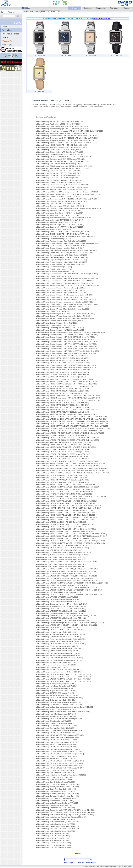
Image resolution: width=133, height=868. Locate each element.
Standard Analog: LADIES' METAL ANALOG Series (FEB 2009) (60, 730)
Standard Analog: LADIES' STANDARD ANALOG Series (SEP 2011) (62, 630)
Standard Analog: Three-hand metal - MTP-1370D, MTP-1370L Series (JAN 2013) (66, 571)
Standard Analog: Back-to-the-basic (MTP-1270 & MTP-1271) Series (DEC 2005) (66, 810)
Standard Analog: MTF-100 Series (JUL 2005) (54, 833)
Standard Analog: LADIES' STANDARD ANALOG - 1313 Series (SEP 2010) (64, 677)
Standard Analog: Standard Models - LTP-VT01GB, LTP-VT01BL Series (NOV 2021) (67, 346)
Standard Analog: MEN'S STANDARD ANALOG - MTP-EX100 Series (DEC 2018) (66, 515)
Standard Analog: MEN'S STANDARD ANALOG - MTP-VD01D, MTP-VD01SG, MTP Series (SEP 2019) (74, 473)
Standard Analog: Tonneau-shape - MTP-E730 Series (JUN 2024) (61, 225)
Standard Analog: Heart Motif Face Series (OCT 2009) (57, 714)
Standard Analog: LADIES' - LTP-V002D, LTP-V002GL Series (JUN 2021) (63, 363)
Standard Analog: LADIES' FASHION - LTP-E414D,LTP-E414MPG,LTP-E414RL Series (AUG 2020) (73, 421)
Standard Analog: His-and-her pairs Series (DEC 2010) (57, 663)
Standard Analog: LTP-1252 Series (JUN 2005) (54, 848)
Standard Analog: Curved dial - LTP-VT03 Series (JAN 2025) (59, 175)
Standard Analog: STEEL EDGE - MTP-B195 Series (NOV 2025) (60, 122)
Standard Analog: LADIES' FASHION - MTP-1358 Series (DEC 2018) (62, 522)
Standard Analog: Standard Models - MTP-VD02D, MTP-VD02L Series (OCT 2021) (67, 353)
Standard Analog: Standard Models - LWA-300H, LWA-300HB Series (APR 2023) (66, 283)
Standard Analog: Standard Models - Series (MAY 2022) (57, 323)
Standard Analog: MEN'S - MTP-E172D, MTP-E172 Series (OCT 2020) (63, 393)
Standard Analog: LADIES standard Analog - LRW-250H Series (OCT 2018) (64, 552)
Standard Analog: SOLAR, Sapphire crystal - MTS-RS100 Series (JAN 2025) (65, 166)
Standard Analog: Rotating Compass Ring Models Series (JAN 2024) (62, 241)
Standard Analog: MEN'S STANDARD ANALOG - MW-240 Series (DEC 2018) (65, 510)
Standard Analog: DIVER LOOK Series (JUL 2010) (55, 688)
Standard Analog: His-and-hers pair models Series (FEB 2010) (60, 705)
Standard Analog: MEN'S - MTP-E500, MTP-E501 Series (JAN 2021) (62, 377)
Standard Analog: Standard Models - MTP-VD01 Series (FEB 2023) (61, 290)
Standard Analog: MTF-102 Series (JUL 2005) (54, 838)
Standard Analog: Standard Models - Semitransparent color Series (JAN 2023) (65, 295)
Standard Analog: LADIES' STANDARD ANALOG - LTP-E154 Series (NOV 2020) (66, 386)
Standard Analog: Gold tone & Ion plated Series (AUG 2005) (59, 829)
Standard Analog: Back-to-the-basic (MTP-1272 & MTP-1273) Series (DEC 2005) (66, 812)
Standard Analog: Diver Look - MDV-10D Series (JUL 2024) (58, 197)
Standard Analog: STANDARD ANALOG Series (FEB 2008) (58, 749)
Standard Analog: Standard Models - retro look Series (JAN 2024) (61, 248)
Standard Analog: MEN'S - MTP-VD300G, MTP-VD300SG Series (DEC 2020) (65, 379)
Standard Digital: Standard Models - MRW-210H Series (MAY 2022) (61, 321)
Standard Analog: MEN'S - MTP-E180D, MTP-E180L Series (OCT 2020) (63, 391)
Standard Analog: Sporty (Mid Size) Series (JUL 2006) (57, 789)
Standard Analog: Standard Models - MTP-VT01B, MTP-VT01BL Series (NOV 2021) (67, 344)
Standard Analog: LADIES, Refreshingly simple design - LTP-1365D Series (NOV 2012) (68, 581)
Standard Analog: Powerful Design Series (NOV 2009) (57, 709)
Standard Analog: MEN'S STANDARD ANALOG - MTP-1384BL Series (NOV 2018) (67, 529)
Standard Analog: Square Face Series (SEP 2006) (55, 777)
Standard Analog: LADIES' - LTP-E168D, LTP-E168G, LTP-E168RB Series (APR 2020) (68, 438)
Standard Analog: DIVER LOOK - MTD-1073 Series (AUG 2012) (60, 592)
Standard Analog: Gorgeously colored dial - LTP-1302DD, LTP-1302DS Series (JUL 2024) (69, 208)
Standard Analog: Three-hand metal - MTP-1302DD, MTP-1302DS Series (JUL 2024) (68, 199)
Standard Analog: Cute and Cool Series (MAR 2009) (56, 728)
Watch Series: (35, 12)
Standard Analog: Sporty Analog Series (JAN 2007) (56, 770)
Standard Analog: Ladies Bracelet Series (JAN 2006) (56, 808)
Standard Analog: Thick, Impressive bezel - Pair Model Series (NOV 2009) (64, 712)
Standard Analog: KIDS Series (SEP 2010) (52, 667)
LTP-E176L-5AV (39, 92)
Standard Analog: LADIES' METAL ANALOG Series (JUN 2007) (60, 766)
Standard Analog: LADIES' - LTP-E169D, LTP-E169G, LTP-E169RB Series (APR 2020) (68, 440)
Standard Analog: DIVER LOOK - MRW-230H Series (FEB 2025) (60, 164)
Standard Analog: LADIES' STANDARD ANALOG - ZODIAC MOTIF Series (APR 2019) (68, 487)
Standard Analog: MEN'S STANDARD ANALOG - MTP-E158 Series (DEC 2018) (66, 520)
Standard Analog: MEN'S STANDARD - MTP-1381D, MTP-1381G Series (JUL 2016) (67, 562)
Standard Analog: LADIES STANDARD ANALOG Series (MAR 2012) (62, 611)
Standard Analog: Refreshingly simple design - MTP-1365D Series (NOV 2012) (65, 578)
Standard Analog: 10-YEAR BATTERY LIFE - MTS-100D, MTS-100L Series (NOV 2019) (69, 466)
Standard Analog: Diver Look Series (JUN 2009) (54, 721)
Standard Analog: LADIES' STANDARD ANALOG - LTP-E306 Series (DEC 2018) (66, 524)
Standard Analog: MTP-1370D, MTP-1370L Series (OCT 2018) (60, 550)
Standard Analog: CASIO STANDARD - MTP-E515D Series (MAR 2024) (63, 234)
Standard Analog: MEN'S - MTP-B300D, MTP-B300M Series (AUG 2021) (63, 360)
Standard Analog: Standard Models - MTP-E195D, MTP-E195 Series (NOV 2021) (66, 337)
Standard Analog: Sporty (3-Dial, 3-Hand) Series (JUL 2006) (59, 784)
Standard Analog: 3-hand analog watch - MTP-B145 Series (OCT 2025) (63, 126)
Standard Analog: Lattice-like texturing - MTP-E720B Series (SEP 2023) (63, 257)
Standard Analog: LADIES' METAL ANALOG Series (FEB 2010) (60, 702)
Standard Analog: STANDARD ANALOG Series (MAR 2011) (59, 651)
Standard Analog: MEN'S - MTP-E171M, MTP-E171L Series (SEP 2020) (63, 407)
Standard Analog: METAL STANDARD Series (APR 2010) (58, 695)
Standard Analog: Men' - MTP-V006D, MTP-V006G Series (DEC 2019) (62, 456)
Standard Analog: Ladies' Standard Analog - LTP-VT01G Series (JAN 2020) (64, 445)
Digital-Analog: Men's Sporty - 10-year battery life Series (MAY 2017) (62, 559)
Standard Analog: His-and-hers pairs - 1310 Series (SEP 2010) (60, 672)
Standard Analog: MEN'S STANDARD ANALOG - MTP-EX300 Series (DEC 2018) (66, 513)
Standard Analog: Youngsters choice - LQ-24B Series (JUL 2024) (60, 213)
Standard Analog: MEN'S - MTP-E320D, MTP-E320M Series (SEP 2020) (63, 405)
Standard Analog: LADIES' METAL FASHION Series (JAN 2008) (60, 752)
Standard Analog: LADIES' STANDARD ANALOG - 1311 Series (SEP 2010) (64, 681)
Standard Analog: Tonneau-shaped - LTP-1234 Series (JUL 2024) (61, 206)
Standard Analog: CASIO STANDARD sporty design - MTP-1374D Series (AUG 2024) (68, 192)
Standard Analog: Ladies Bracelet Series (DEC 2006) (56, 773)
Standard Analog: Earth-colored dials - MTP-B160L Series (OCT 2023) (62, 255)
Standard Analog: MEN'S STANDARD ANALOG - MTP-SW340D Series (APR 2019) (67, 485)
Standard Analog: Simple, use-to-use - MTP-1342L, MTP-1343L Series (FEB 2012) (67, 616)
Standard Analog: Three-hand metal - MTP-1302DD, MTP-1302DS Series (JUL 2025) (68, 138)
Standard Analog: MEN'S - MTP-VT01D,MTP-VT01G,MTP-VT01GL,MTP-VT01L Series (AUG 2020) (73, 426)
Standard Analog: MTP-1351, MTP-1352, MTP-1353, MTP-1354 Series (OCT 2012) (67, 588)
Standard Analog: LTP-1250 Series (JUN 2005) (54, 843)
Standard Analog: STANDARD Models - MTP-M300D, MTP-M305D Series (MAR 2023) (68, 286)
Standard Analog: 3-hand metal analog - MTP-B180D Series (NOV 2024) (63, 185)
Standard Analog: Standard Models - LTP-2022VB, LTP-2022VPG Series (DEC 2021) (68, 335)
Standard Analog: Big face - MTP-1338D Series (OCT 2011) (59, 627)
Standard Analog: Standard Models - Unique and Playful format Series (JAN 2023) (67, 300)
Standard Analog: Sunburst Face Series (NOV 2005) (56, 819)
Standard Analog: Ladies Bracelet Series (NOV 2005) (56, 824)
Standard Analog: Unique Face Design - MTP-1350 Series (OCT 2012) (62, 585)
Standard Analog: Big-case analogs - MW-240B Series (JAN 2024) (61, 246)
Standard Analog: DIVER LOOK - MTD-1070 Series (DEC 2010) (60, 658)
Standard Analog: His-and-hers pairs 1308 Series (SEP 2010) (59, 670)
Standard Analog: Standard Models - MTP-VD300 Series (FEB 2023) (62, 293)
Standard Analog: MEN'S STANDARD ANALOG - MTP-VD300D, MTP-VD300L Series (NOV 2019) (72, 468)
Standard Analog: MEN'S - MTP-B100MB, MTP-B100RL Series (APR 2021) (64, 372)
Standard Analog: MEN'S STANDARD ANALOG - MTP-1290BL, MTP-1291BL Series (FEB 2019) (72, 496)
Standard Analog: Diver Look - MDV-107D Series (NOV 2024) (59, 182)
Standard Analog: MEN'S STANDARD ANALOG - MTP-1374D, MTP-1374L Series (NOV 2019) (71, 463)
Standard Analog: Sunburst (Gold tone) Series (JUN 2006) (58, 796)
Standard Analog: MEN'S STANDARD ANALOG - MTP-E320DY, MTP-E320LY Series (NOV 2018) (72, 536)
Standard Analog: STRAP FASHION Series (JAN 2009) (57, 733)
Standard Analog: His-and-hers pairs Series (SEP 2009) (57, 716)
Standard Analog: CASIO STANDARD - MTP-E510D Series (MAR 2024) (63, 232)
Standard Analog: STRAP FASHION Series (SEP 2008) (57, 740)
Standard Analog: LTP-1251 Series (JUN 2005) (54, 845)
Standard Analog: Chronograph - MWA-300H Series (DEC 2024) (60, 180)
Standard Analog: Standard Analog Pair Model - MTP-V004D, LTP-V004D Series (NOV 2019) (70, 471)
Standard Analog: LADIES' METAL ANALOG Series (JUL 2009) (60, 719)
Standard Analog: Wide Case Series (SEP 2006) (54, 780)
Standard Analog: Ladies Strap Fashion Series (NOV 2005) (58, 826)
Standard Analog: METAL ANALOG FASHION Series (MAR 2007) (61, 768)
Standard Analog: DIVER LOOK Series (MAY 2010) (56, 693)
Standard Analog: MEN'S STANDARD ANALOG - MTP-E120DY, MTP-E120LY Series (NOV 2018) (72, 534)
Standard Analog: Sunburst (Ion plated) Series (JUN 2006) (58, 794)
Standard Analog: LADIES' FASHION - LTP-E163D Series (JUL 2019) (62, 478)
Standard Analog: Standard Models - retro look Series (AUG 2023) (61, 264)
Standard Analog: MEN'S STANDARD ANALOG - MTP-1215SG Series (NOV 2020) (67, 382)
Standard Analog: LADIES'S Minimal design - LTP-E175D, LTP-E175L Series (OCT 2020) (69, 400)
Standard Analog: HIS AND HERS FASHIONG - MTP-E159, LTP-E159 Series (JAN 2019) (69, 508)
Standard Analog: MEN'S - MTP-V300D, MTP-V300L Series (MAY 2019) (63, 480)
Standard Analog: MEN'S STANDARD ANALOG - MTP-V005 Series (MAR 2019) (66, 489)
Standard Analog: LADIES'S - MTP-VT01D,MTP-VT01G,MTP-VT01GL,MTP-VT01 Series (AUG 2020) (74, 428)
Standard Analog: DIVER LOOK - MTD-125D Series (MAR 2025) (60, 154)
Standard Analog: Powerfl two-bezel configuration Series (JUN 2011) (62, 639)
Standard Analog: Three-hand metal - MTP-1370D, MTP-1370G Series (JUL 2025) (67, 140)
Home (26, 12)
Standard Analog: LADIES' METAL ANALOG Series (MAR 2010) (60, 698)
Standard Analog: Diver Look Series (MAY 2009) (54, 723)
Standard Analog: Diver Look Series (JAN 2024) (54, 239)
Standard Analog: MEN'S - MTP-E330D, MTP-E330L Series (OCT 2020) (63, 389)
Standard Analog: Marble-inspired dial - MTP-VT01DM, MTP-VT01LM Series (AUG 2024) (69, 194)
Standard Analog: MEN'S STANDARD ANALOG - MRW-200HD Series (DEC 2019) (67, 447)
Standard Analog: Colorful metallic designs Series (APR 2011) (59, 648)
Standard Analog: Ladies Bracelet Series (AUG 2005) (56, 831)
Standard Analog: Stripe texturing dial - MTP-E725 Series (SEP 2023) (62, 260)
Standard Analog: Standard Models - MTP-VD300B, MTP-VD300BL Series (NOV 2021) (68, 351)
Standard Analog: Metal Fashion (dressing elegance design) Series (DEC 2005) (66, 815)
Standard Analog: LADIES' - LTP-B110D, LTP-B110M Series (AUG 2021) (63, 356)
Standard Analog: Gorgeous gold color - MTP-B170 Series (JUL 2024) (62, 201)
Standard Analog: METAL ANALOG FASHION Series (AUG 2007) (61, 761)
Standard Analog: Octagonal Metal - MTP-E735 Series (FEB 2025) (61, 159)
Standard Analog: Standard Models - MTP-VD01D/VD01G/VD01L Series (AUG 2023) (68, 274)
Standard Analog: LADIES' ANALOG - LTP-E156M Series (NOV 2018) (62, 545)
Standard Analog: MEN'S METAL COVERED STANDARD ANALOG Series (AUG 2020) (68, 410)
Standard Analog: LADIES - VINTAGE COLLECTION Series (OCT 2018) (63, 548)
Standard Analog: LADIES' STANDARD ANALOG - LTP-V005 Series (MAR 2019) (66, 492)
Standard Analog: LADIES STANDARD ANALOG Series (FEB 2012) (62, 618)
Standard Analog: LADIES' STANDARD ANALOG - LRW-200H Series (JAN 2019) (66, 503)
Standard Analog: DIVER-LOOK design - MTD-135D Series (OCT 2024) (63, 187)
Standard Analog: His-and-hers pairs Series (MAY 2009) (57, 726)
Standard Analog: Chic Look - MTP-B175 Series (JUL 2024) (59, 204)
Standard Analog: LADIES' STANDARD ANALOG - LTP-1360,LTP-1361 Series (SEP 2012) (70, 590)
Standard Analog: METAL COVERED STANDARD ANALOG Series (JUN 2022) (65, 318)
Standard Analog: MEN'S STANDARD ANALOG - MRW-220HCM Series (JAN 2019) (67, 501)
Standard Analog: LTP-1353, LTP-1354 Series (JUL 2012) (58, 597)
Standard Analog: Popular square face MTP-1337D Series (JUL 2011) (62, 634)
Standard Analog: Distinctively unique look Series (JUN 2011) (59, 637)
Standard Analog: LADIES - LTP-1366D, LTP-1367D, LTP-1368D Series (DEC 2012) (67, 576)
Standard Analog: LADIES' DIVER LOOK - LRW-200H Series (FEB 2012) (63, 620)
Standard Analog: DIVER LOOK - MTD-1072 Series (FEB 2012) (60, 613)
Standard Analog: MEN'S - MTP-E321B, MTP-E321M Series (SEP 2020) (63, 403)
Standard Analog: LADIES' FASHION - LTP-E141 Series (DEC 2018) (62, 527)
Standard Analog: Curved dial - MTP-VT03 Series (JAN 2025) (59, 171)
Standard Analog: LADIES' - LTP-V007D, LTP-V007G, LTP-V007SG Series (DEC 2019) (68, 461)
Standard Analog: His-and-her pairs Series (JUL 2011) (57, 632)
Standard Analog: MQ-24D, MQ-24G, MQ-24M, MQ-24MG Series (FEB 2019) (65, 494)
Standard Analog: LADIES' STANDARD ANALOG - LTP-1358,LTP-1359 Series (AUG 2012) (70, 595)
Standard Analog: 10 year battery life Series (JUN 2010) (57, 691)
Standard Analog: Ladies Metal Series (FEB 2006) (55, 805)
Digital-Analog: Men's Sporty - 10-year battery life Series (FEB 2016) (62, 564)
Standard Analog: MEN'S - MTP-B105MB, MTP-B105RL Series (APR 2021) (64, 370)
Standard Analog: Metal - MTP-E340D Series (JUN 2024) (58, 222)
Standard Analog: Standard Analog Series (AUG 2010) (57, 684)
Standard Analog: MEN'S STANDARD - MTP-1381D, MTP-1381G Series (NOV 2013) (68, 569)
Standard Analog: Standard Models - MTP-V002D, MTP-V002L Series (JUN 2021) (66, 365)
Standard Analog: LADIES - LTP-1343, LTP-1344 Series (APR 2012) (62, 609)
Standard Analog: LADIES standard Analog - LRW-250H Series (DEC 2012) (64, 574)
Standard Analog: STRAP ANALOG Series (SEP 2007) (57, 759)
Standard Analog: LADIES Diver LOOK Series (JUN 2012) (58, 599)
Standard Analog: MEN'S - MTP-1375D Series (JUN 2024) (58, 215)
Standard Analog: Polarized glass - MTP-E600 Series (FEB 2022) (61, 328)
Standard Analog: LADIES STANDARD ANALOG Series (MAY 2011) (62, 644)
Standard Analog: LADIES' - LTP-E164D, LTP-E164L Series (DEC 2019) (63, 449)
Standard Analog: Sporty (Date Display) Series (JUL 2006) (58, 787)
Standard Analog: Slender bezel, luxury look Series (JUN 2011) (60, 641)
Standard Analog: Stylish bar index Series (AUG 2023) (57, 271)
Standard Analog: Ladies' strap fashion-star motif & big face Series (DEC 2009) (65, 707)
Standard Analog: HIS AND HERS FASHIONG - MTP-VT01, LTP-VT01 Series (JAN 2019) (69, 506)
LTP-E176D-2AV (65, 56)
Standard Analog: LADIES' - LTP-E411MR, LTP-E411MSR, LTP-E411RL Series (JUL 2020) (70, 431)
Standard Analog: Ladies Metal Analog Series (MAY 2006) (58, 803)
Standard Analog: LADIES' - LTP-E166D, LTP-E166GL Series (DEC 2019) (64, 454)
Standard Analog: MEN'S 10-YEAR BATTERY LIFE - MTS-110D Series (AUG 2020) (67, 414)
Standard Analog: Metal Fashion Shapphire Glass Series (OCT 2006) (62, 775)
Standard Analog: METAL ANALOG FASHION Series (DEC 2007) (61, 754)
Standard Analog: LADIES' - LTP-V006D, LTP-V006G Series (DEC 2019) (63, 459)
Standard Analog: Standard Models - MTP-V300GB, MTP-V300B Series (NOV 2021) (67, 349)
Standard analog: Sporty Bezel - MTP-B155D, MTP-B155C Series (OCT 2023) (65, 253)
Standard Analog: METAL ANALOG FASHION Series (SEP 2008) (60, 735)
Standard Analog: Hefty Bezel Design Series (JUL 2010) (57, 686)
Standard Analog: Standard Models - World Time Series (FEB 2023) (61, 288)
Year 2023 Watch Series (87, 863)
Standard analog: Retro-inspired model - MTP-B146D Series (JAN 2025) (63, 168)
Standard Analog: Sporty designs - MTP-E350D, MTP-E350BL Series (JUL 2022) (66, 314)
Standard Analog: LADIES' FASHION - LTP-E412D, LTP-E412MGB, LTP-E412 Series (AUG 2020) (72, 417)
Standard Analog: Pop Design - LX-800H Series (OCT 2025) (59, 124)
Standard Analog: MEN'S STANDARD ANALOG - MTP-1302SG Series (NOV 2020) (67, 384)
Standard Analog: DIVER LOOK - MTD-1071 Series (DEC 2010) (60, 660)
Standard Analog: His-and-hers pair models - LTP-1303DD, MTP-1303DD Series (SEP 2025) (70, 131)
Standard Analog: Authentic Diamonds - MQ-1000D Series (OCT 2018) (62, 555)
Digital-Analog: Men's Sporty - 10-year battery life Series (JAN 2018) (62, 557)
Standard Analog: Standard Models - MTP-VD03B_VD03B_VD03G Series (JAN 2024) (68, 243)
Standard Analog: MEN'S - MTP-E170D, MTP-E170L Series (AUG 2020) (63, 412)
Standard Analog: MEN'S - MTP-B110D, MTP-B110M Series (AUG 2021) (63, 358)
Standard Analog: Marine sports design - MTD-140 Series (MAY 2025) (62, 147)
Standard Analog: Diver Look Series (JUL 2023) (54, 276)
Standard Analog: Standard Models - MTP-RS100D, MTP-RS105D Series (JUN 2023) (68, 279)
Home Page (68, 863)
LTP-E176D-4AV (90, 56)
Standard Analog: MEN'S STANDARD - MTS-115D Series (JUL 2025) (62, 145)
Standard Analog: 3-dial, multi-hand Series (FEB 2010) (57, 700)
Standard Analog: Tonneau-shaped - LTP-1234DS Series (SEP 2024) (62, 190)
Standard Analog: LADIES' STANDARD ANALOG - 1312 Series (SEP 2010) (64, 674)
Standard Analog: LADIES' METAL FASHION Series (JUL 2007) (60, 763)
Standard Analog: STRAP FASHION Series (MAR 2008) (57, 747)
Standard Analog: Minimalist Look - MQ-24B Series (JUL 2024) (60, 211)
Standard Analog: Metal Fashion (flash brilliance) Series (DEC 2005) (62, 817)
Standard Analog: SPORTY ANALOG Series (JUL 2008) (57, 744)
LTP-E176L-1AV (116, 56)
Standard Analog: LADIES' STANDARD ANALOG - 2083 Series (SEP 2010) (64, 679)
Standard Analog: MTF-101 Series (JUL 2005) (54, 836)
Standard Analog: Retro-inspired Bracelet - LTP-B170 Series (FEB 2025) (63, 161)
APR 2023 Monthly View (102, 19)
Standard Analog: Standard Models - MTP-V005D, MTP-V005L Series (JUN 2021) (66, 367)
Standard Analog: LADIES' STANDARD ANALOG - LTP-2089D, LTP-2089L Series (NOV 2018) (71, 543)
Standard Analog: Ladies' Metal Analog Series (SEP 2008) (58, 737)
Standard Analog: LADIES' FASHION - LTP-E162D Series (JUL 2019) (62, 475)
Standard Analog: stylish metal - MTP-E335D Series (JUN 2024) (60, 220)
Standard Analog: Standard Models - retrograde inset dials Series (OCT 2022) (65, 302)
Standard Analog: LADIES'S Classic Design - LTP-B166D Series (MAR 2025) (65, 157)
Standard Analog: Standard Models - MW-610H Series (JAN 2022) (61, 330)
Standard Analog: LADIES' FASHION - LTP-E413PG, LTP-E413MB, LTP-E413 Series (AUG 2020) (72, 419)
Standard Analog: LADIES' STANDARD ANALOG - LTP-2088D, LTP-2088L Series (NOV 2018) (71, 541)
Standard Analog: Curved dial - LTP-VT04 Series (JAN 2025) (59, 178)
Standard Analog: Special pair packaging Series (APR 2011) (59, 646)
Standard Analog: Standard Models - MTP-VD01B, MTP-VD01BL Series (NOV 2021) (67, 342)
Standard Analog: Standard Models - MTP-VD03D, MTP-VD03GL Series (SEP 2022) (67, 304)
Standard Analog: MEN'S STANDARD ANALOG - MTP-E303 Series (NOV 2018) (66, 531)
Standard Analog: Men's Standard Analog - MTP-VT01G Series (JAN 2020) (64, 442)
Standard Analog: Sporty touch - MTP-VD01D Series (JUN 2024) (60, 227)
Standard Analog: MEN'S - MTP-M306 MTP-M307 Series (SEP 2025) (62, 133)
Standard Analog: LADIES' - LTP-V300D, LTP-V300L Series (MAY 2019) (63, 482)
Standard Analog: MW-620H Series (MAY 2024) (54, 229)
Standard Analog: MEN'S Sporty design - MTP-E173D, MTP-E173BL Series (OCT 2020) (69, 396)
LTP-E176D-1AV (39, 56)
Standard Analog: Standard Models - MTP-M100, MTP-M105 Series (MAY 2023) (66, 281)
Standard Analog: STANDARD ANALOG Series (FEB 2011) (58, 653)
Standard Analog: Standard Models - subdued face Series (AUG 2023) (62, 262)
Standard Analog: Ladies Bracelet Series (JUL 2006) (56, 791)
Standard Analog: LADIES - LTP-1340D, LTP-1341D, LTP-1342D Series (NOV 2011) (67, 625)
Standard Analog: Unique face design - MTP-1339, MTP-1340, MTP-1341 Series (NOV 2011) (71, 623)
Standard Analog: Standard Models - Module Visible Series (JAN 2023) (63, 297)
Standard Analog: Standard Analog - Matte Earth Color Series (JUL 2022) (63, 307)
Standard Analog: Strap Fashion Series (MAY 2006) (56, 801)
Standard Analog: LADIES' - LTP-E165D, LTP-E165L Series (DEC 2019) (63, 452)
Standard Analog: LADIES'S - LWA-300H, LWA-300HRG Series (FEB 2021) (64, 375)
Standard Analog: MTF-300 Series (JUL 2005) (54, 840)
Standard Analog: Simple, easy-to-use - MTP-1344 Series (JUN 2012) (62, 604)
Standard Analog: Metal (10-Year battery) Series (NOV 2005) (59, 822)
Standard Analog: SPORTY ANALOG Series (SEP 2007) (57, 756)
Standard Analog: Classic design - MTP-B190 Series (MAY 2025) (60, 152)
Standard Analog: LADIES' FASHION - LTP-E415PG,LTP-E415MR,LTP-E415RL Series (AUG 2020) (73, 424)
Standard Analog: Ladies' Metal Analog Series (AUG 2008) (58, 742)
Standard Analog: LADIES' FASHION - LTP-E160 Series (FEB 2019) (62, 499)
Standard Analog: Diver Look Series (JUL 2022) (54, 311)
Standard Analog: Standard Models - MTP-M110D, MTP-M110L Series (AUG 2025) (67, 136)
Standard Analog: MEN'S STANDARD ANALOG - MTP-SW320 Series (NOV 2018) (67, 538)
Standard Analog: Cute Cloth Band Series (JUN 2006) (56, 798)
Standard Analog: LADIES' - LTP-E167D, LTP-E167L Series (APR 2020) (63, 435)
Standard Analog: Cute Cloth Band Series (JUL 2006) (56, 782)
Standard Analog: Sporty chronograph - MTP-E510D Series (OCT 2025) (63, 129)
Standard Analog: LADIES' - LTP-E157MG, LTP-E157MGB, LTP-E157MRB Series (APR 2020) (71, 433)
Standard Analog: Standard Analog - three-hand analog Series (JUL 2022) (64, 316)
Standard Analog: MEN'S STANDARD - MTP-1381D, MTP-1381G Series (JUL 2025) (67, 143)
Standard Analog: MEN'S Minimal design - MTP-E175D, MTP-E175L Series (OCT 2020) (69, 398)
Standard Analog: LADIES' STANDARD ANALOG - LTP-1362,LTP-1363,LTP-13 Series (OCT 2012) (73, 583)
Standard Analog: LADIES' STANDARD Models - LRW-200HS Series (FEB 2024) (66, 236)
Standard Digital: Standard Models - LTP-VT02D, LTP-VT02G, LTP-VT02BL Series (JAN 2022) (71, 332)
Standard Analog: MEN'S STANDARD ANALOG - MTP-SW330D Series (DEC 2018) (67, 517)
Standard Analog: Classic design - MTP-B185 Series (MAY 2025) (60, 150)
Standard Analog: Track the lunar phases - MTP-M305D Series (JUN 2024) (64, 218)
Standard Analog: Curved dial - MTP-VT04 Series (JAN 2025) (59, 173)
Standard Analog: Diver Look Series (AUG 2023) (55, 267)
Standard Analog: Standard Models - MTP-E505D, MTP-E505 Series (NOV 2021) (66, 339)
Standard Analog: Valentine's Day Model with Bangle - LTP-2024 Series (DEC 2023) (67, 250)
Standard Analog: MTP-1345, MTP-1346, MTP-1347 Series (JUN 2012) (63, 606)
